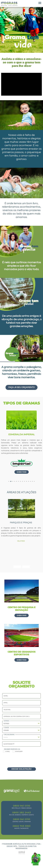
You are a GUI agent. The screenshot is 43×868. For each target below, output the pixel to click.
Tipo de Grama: (9, 735)
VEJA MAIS (21, 541)
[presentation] (22, 760)
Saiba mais (22, 472)
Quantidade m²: (9, 744)
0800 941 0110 (22, 806)
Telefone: (7, 710)
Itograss (9, 4)
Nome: (6, 696)
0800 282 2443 (21, 813)
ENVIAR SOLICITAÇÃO (22, 769)
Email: (6, 703)
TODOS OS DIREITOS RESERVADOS (26, 847)
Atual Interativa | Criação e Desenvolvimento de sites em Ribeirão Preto (19, 852)
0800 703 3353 (21, 826)
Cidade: (7, 728)
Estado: (7, 721)
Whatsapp (18, 752)
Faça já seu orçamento (21, 387)
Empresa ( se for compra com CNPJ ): (17, 716)
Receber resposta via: (12, 749)
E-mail (6, 752)
